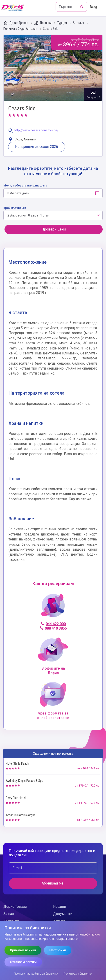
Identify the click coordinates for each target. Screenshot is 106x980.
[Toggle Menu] (102, 7)
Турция (62, 23)
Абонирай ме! (53, 883)
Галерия (53, 68)
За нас (9, 914)
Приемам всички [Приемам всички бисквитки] (23, 950)
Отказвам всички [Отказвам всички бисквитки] (23, 962)
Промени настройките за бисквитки (36, 974)
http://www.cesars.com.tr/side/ (36, 130)
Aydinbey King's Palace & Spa (25, 781)
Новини (60, 907)
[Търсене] (82, 7)
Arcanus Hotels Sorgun (21, 815)
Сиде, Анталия (22, 140)
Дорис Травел (16, 23)
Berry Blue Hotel (16, 798)
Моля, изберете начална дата (25, 185)
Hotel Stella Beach (17, 764)
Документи (63, 914)
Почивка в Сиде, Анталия (21, 29)
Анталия (79, 23)
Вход (93, 7)
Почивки (43, 23)
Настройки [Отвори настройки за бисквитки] (58, 950)
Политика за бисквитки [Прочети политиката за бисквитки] (78, 974)
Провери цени (54, 229)
